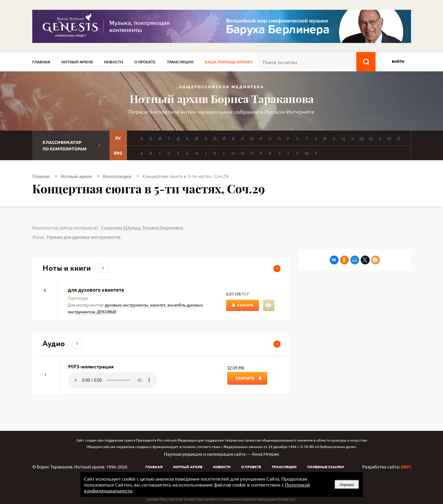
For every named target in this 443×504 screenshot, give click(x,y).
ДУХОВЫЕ (107, 312)
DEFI (406, 467)
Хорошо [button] (347, 485)
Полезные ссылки (326, 467)
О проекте (145, 62)
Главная (41, 62)
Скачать (245, 305)
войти (398, 61)
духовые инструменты (127, 305)
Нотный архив (77, 62)
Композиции (117, 176)
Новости (114, 62)
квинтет (158, 305)
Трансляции (180, 62)
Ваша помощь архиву (229, 62)
